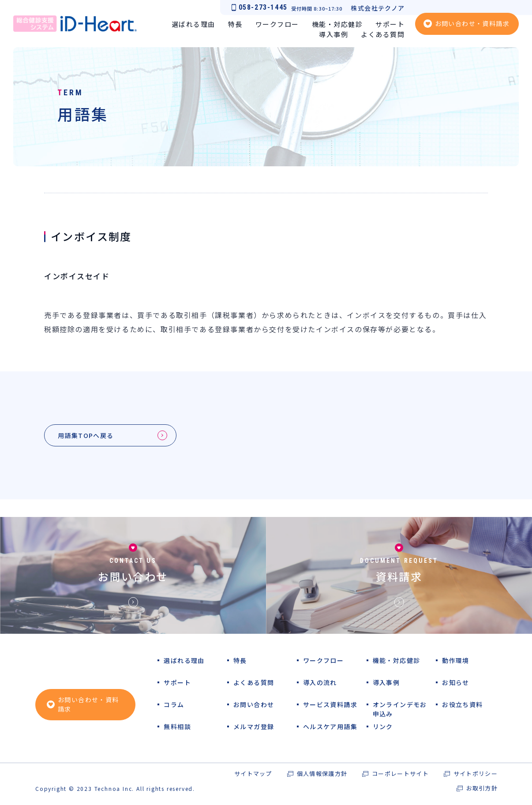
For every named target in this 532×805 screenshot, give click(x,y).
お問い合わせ (133, 578)
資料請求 (399, 578)
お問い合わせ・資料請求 (472, 23)
